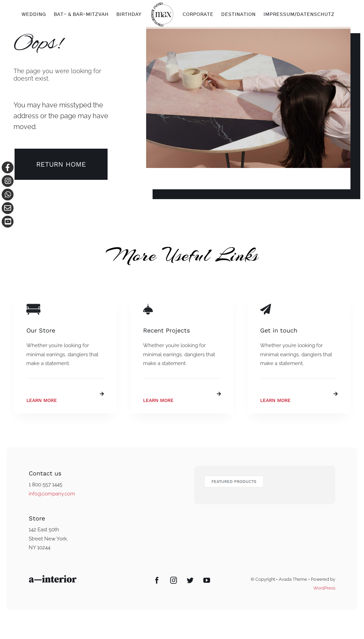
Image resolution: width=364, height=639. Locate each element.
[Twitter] (190, 580)
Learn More (42, 400)
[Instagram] (174, 580)
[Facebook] (157, 580)
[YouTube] (207, 580)
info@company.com (52, 494)
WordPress (324, 588)
